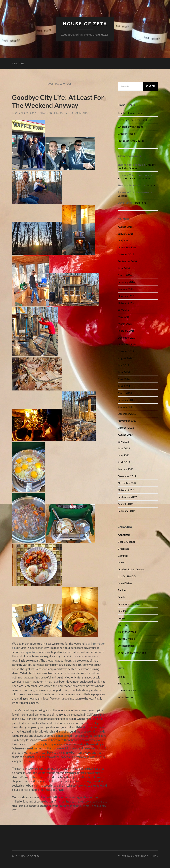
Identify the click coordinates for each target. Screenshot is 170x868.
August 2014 (125, 358)
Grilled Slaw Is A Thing (131, 127)
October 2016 (126, 254)
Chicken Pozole (127, 134)
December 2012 (127, 476)
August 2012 (125, 504)
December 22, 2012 (24, 113)
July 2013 (123, 441)
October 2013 (126, 428)
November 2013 (127, 421)
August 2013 (125, 434)
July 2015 (123, 310)
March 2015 (125, 324)
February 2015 (126, 331)
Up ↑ (156, 856)
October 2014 (126, 351)
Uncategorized (126, 646)
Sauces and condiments (131, 604)
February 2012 (126, 511)
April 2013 (124, 462)
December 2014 (127, 338)
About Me (18, 64)
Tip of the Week (127, 632)
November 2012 (127, 483)
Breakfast (123, 549)
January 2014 (126, 407)
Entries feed (125, 683)
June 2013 (124, 448)
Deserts (122, 562)
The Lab (122, 625)
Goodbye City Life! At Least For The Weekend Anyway (58, 101)
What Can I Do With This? (133, 653)
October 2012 (126, 490)
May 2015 (124, 317)
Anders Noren (140, 856)
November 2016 (127, 247)
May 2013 (124, 455)
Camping (123, 556)
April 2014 (124, 386)
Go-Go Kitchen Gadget (131, 569)
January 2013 (126, 469)
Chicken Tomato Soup (130, 113)
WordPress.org (127, 697)
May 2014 (124, 379)
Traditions (140, 203)
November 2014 (127, 344)
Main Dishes (125, 583)
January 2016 (126, 289)
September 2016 (127, 261)
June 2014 (124, 372)
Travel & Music (126, 639)
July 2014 (123, 365)
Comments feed (127, 690)
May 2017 (124, 240)
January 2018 (126, 234)
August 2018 (125, 227)
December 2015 (127, 296)
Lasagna (150, 185)
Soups (121, 618)
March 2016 (125, 275)
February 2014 (126, 400)
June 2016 (124, 268)
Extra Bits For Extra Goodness (135, 120)
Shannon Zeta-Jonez (54, 113)
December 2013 (127, 414)
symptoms (32, 652)
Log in (121, 677)
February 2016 (126, 282)
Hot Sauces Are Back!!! (131, 141)
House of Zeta (85, 24)
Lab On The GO (127, 576)
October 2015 (126, 303)
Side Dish (123, 611)
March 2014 (125, 393)
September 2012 (127, 497)
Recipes (122, 590)
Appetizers (124, 535)
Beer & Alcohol (126, 542)
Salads (122, 597)
